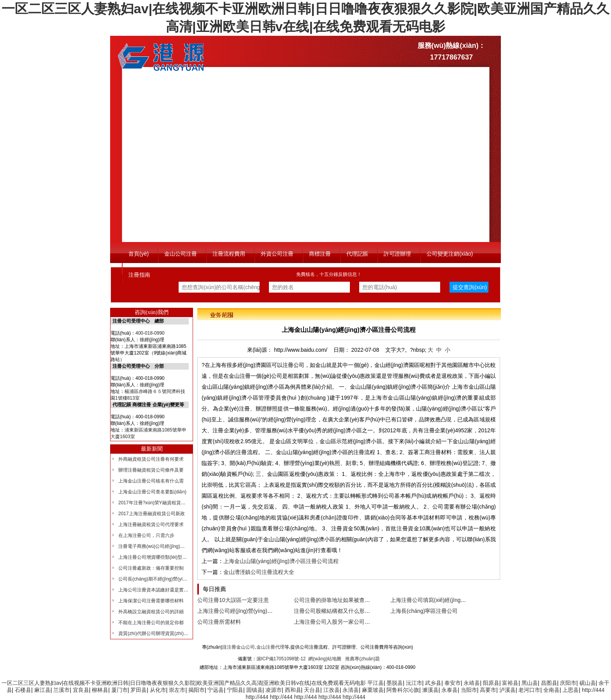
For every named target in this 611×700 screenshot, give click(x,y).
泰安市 (453, 683)
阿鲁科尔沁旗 (403, 690)
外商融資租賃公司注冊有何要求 (151, 459)
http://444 (593, 690)
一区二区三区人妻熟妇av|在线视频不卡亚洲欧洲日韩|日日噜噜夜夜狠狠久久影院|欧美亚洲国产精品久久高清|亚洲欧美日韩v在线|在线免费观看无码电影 (184, 683)
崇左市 (177, 690)
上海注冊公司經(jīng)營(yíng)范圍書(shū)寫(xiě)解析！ (263, 611)
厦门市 (119, 690)
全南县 (551, 690)
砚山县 (588, 683)
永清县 (351, 690)
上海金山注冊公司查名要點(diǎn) (152, 492)
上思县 (571, 690)
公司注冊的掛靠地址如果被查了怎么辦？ (343, 600)
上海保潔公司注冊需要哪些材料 (151, 601)
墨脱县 (395, 683)
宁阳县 (235, 690)
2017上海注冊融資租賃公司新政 (152, 514)
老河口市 (529, 690)
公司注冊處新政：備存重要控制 (151, 568)
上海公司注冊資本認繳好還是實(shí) (156, 590)
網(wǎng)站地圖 (325, 659)
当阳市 (469, 690)
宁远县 (216, 690)
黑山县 (530, 683)
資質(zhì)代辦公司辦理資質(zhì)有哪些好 (160, 633)
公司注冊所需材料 (219, 622)
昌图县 (549, 683)
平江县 (376, 683)
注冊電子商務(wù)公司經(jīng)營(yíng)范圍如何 (167, 546)
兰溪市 (61, 690)
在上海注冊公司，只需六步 (146, 535)
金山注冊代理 (270, 647)
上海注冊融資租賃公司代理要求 (151, 525)
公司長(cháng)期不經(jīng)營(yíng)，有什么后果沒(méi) (176, 579)
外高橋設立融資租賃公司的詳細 (151, 612)
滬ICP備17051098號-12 (281, 659)
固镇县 (255, 690)
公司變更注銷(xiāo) (450, 254)
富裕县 (510, 683)
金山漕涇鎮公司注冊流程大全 (259, 572)
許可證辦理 (397, 254)
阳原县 (491, 683)
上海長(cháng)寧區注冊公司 (424, 611)
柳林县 (100, 690)
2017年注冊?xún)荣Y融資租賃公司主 (157, 503)
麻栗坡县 (373, 690)
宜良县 (81, 690)
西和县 (293, 690)
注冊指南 (139, 275)
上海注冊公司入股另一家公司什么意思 (340, 622)
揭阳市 (197, 690)
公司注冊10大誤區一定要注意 (233, 600)
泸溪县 (507, 690)
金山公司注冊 (181, 254)
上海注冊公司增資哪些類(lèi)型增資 (155, 557)
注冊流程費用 (229, 254)
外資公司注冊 (277, 254)
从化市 (158, 690)
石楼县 (23, 690)
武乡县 (433, 683)
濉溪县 (430, 690)
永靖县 (472, 683)
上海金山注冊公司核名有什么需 (151, 481)
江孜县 (332, 690)
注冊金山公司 (241, 647)
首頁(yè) (139, 254)
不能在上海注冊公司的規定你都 (151, 623)
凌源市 (274, 690)
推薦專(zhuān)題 (363, 659)
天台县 (312, 690)
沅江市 (414, 683)
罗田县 (139, 690)
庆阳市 (568, 683)
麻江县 (42, 690)
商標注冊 (320, 254)
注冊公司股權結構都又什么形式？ (335, 611)
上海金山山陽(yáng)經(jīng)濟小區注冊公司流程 (281, 561)
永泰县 (449, 690)
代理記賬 (357, 254)
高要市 (488, 690)
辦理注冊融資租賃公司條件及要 (151, 470)
